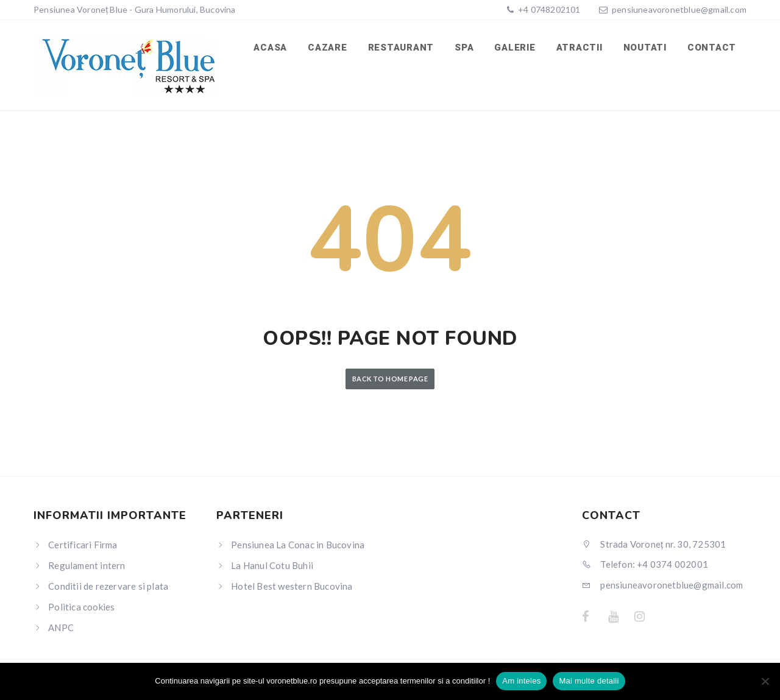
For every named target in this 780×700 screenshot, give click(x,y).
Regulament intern (87, 565)
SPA (464, 48)
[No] (765, 681)
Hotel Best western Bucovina (292, 586)
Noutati (645, 48)
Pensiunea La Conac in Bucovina (298, 545)
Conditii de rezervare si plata (108, 586)
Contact (712, 48)
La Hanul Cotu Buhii (272, 565)
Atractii (580, 48)
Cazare (328, 48)
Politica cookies (81, 607)
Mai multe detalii (589, 681)
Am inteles (521, 681)
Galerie (515, 48)
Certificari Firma (83, 545)
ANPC (61, 628)
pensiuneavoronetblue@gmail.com (679, 9)
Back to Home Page (390, 379)
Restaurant (401, 48)
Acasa (270, 48)
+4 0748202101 (548, 9)
